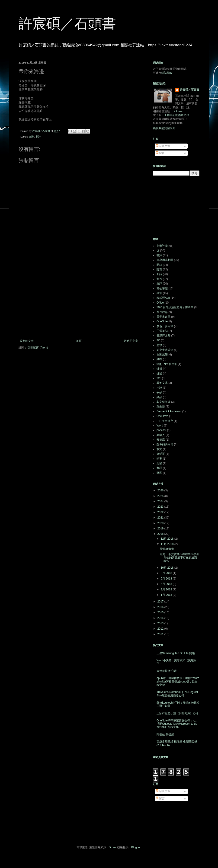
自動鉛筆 (162, 355)
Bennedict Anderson (169, 411)
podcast (161, 430)
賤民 (159, 473)
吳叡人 (161, 435)
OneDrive (162, 416)
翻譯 (159, 468)
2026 (161, 490)
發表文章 (163, 146)
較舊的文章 (131, 341)
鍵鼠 (159, 374)
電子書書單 (163, 317)
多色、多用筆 (165, 326)
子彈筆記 (162, 331)
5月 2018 (167, 579)
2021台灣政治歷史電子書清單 (175, 307)
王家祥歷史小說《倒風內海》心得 (177, 713)
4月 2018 (167, 584)
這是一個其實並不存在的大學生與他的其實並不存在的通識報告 (180, 558)
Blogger (136, 847)
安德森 (161, 440)
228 (159, 378)
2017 (161, 602)
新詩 (38, 137)
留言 (160, 153)
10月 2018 (168, 568)
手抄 (159, 392)
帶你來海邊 (167, 549)
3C (158, 340)
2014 (161, 618)
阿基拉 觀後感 (165, 734)
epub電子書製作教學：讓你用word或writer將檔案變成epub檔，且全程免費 (178, 681)
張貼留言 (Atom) (38, 348)
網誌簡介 (167, 73)
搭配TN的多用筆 (167, 364)
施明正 (161, 454)
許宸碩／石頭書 (67, 24)
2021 (161, 518)
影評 (159, 284)
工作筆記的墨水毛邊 (177, 115)
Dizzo (112, 847)
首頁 (79, 341)
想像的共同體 (165, 444)
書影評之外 (163, 336)
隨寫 (159, 269)
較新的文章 (27, 341)
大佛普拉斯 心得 (167, 671)
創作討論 (162, 312)
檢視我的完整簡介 (164, 128)
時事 (159, 459)
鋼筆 (159, 293)
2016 (161, 607)
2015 (161, 612)
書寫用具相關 (165, 260)
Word (160, 426)
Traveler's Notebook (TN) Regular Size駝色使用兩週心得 (177, 694)
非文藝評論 (163, 402)
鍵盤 (159, 369)
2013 (161, 623)
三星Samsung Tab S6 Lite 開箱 (176, 653)
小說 (159, 388)
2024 (161, 501)
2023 (161, 507)
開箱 (159, 265)
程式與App (163, 298)
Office (160, 303)
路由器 (161, 407)
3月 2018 (167, 589)
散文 (159, 449)
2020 (161, 523)
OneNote (162, 321)
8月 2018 (167, 573)
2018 (161, 534)
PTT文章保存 (165, 421)
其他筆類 (162, 288)
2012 (161, 629)
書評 (159, 255)
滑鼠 (159, 463)
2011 (161, 634)
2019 (161, 528)
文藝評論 (162, 246)
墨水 (159, 345)
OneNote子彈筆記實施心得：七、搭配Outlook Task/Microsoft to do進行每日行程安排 (177, 724)
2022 (161, 512)
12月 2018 (168, 539)
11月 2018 (168, 544)
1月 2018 (167, 595)
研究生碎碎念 (165, 350)
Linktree (178, 111)
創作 (32, 137)
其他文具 (162, 383)
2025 (161, 496)
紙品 (159, 397)
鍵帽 (159, 359)
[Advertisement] (79, 301)
